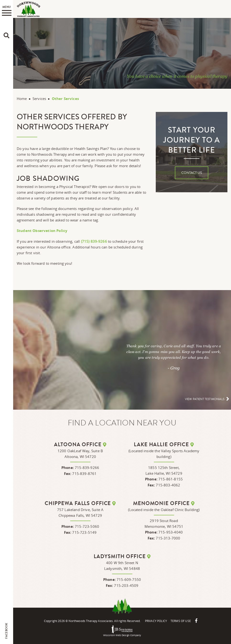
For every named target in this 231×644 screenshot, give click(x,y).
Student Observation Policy (42, 231)
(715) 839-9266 (94, 241)
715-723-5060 (87, 526)
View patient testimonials (205, 399)
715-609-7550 (129, 579)
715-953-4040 (171, 532)
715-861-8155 (171, 479)
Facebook (6, 631)
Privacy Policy (156, 621)
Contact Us (192, 173)
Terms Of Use (181, 621)
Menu (7, 10)
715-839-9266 (87, 468)
